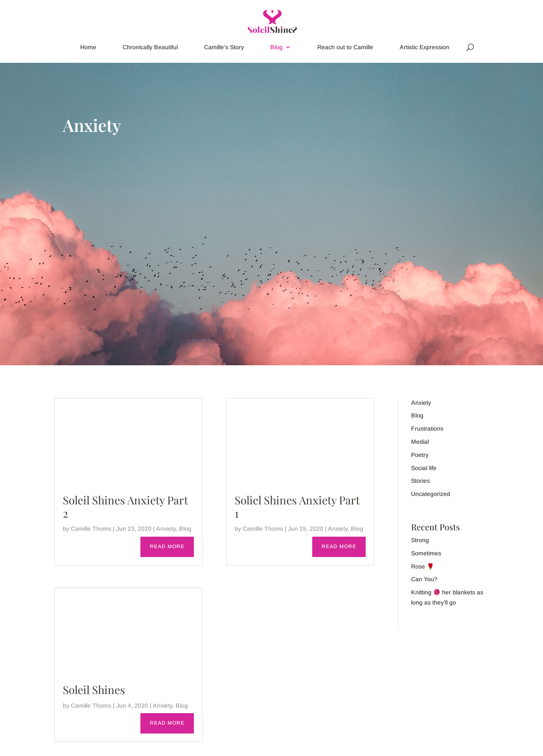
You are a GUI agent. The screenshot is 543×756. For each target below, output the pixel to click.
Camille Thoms (91, 529)
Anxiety (166, 529)
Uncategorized (431, 494)
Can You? (424, 579)
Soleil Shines (94, 690)
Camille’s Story (224, 47)
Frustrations (427, 428)
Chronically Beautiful (150, 47)
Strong (420, 540)
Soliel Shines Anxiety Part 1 (297, 507)
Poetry (420, 455)
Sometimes (426, 553)
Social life (424, 468)
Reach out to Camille (345, 47)
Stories (420, 481)
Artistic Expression (424, 47)
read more (167, 546)
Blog (276, 47)
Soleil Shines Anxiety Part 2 (125, 507)
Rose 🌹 (423, 566)
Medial (420, 442)
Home (88, 47)
